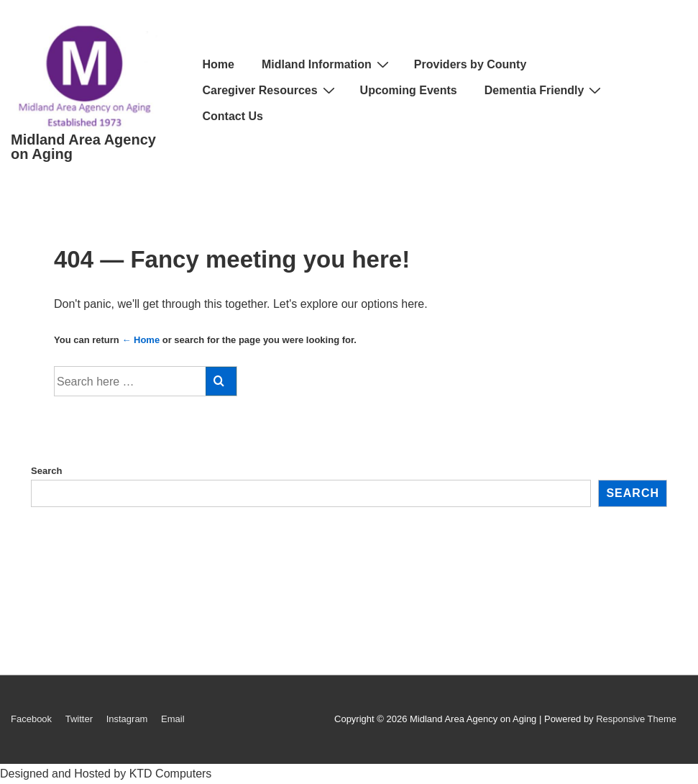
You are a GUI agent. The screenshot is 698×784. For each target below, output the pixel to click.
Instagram (127, 719)
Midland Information (327, 64)
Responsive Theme (636, 719)
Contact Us (233, 116)
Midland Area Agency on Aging (83, 147)
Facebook (31, 719)
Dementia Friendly (545, 90)
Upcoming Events (409, 90)
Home (219, 64)
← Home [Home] (141, 340)
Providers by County (470, 64)
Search (46, 471)
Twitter (79, 719)
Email (173, 719)
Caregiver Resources (271, 90)
